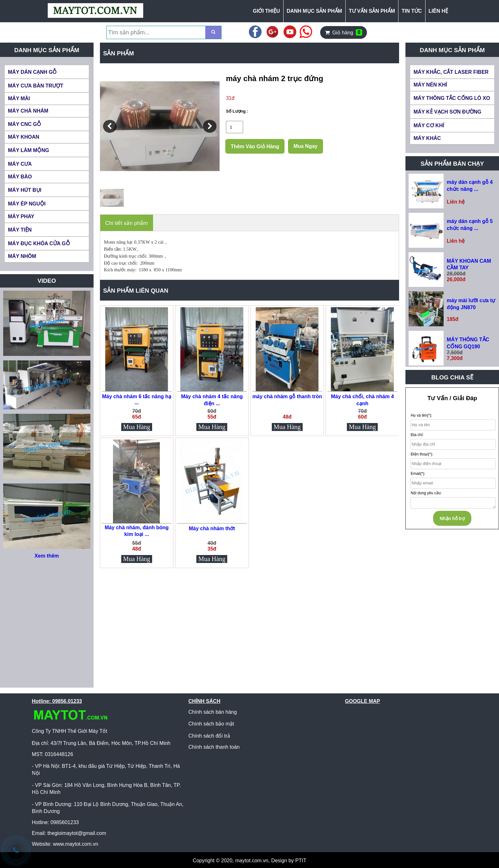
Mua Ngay (306, 146)
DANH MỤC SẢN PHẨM (314, 11)
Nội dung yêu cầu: (426, 493)
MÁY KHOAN (24, 137)
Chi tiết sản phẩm (127, 223)
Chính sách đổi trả (209, 736)
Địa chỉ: (417, 435)
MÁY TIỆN (20, 230)
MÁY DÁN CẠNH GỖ (32, 72)
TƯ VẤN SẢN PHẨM (372, 11)
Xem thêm (47, 556)
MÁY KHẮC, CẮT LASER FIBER (451, 72)
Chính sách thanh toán (214, 747)
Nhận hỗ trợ (452, 518)
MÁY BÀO (20, 177)
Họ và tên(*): (421, 415)
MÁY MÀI (19, 98)
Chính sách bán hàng (213, 712)
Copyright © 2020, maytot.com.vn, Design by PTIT (250, 861)
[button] (110, 126)
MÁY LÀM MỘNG (28, 150)
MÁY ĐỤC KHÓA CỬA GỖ (39, 243)
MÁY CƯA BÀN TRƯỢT (36, 86)
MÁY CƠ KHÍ (429, 125)
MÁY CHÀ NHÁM (28, 111)
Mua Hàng (137, 427)
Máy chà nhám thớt (212, 528)
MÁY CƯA (20, 164)
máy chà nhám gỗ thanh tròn (287, 396)
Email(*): (418, 474)
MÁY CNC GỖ (25, 124)
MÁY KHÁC (427, 138)
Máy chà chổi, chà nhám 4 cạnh (362, 400)
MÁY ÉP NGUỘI (27, 204)
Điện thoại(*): (422, 454)
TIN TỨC (412, 11)
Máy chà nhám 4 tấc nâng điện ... (212, 400)
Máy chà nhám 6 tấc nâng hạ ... (137, 399)
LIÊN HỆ (438, 11)
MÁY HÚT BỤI (25, 190)
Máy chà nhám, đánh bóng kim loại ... (137, 531)
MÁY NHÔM (22, 256)
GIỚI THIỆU (267, 11)
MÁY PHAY (21, 216)
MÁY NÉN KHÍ (430, 85)
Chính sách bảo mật (211, 724)
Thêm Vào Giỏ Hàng (255, 146)
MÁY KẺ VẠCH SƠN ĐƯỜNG (447, 112)
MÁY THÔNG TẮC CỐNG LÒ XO (452, 98)
